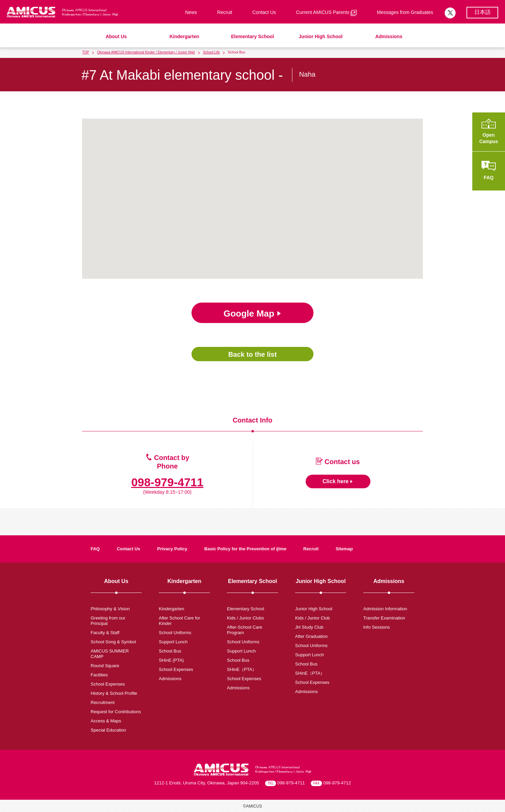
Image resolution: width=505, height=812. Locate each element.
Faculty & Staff (105, 633)
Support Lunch (173, 642)
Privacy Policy (172, 549)
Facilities (99, 675)
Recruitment (103, 702)
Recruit (225, 12)
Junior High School (321, 36)
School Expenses (108, 684)
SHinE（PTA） (242, 669)
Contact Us (264, 12)
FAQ (95, 549)
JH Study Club (309, 627)
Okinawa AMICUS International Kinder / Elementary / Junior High (146, 52)
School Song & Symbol (113, 642)
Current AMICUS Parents (326, 13)
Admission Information (385, 609)
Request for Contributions (116, 712)
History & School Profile (114, 693)
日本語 (483, 12)
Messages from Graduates (405, 12)
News (191, 12)
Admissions (389, 36)
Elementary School (252, 36)
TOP (86, 52)
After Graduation (311, 636)
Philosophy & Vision (110, 609)
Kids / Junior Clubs (245, 618)
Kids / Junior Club (312, 618)
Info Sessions (377, 627)
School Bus (170, 651)
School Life (211, 52)
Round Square (105, 666)
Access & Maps (106, 721)
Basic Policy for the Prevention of (246, 549)
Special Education (108, 730)
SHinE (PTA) (171, 660)
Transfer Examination (384, 618)
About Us (116, 36)
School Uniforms (175, 633)
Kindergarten (184, 36)
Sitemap (344, 549)
